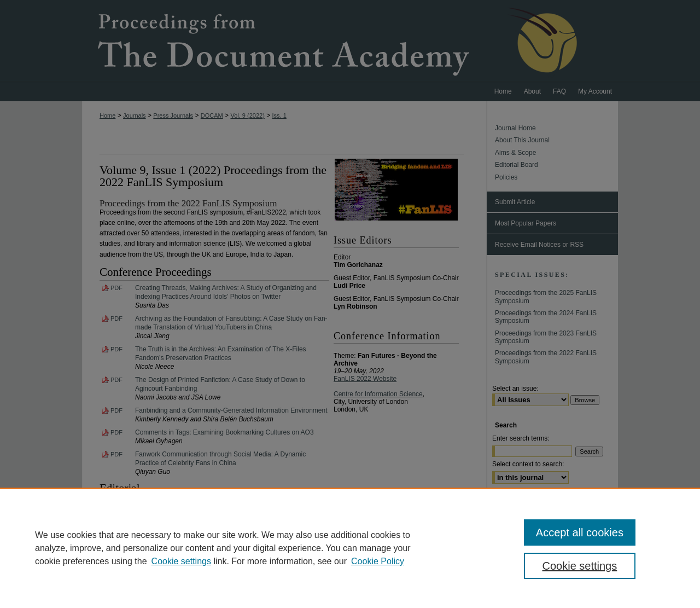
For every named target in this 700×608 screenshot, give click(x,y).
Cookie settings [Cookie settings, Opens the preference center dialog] (580, 566)
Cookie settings (181, 561)
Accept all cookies (580, 532)
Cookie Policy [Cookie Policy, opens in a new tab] (378, 561)
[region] (350, 548)
